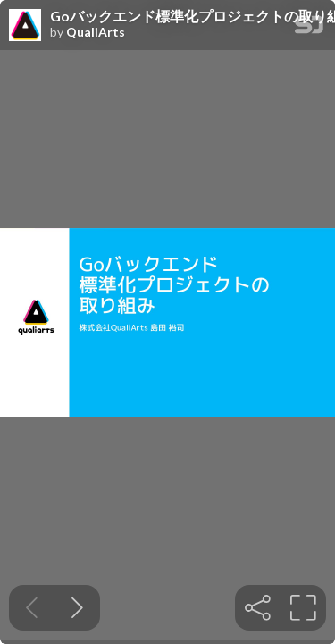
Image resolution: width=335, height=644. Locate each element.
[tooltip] (258, 608)
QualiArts (96, 32)
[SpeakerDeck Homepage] (309, 28)
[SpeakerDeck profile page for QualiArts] (25, 26)
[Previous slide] (32, 608)
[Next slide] (77, 608)
